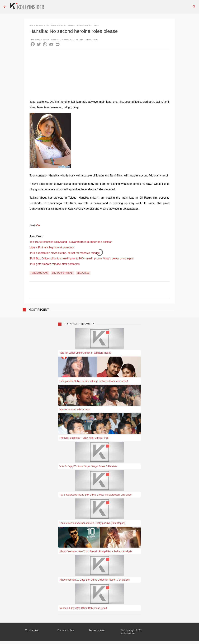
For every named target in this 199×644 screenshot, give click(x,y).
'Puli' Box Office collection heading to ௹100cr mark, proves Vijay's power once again (82, 258)
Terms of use (97, 630)
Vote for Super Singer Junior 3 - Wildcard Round (85, 353)
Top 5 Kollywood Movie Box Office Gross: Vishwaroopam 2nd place (95, 495)
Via (38, 225)
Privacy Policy (65, 630)
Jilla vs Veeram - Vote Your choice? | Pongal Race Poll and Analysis (96, 551)
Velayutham (83, 273)
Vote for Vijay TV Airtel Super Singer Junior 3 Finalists (88, 466)
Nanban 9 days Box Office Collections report (83, 608)
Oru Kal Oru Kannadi (63, 273)
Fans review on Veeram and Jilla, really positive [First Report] (92, 523)
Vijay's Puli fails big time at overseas (52, 247)
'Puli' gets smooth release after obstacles (55, 264)
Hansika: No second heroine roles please (79, 25)
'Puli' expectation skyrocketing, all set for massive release (65, 253)
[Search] (194, 7)
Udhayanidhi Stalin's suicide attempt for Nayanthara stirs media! (94, 381)
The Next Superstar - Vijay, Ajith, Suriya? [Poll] (84, 438)
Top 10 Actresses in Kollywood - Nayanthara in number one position (71, 242)
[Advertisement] (99, 75)
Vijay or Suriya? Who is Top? (75, 409)
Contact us (31, 630)
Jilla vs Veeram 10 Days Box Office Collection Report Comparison (95, 580)
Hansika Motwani (39, 273)
